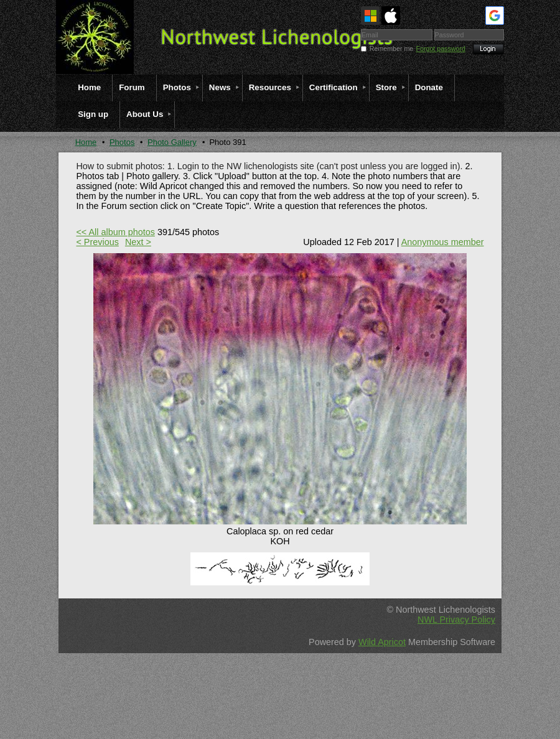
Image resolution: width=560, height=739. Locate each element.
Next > (138, 242)
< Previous (97, 242)
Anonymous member (443, 242)
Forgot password (441, 49)
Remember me (391, 49)
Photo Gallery (172, 142)
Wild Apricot (382, 642)
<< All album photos (115, 232)
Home (86, 142)
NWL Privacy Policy (456, 620)
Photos (122, 142)
